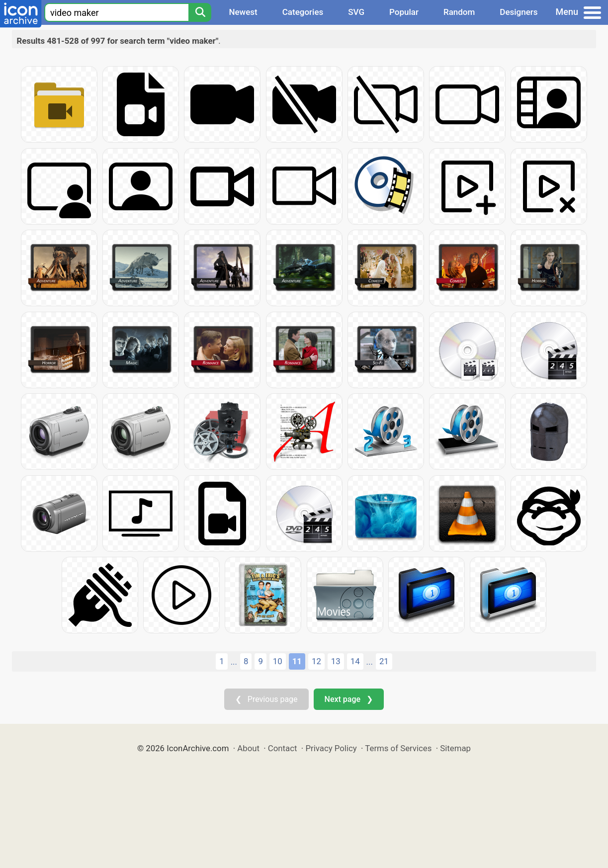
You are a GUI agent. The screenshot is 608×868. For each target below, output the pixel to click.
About (248, 748)
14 (355, 661)
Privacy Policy (331, 748)
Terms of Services (398, 748)
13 (336, 661)
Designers (519, 12)
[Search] (200, 12)
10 (278, 661)
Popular (404, 12)
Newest (243, 12)
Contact (283, 748)
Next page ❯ (349, 699)
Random (459, 12)
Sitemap (455, 748)
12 (316, 661)
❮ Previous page (266, 699)
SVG (356, 12)
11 (297, 661)
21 (384, 661)
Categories (303, 12)
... (234, 662)
